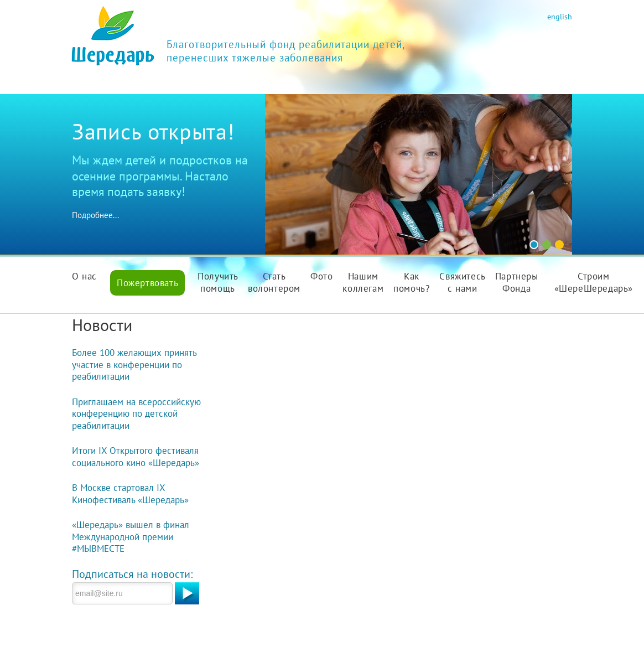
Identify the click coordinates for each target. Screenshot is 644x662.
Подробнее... (95, 215)
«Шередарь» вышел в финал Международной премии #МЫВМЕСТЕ (131, 537)
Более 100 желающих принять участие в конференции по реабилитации (134, 364)
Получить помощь (218, 282)
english (560, 16)
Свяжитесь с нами (462, 282)
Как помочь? (411, 282)
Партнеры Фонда (517, 282)
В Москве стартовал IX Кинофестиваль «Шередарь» (130, 494)
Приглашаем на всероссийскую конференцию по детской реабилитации (136, 414)
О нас (84, 276)
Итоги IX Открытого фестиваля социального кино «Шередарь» (136, 457)
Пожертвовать (147, 283)
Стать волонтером (274, 282)
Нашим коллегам (363, 282)
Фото (321, 276)
